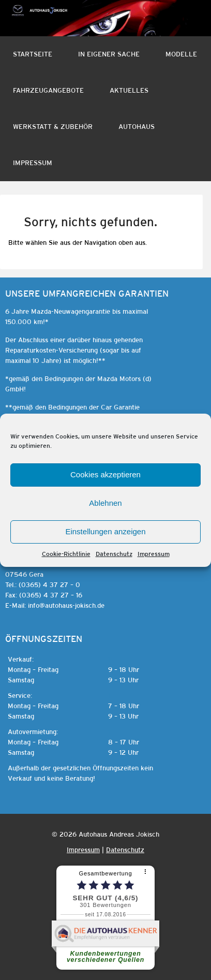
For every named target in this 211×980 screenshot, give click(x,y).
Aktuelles (129, 90)
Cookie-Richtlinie (66, 554)
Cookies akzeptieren (106, 474)
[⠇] (147, 872)
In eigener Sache (109, 54)
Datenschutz (114, 554)
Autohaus (137, 127)
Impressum (154, 554)
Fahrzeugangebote (48, 90)
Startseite (33, 54)
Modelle (181, 54)
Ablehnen (105, 503)
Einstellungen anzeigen (105, 531)
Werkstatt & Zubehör (53, 127)
